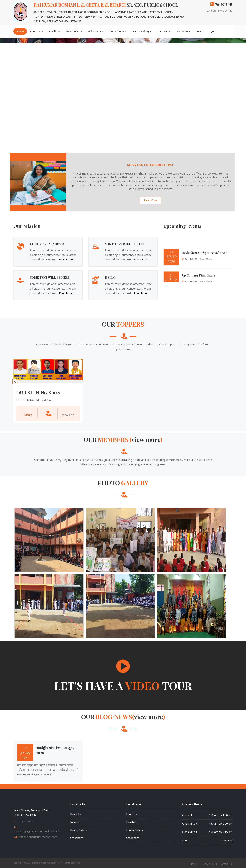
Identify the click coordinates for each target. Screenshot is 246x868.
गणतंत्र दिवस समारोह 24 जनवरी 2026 (205, 262)
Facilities (55, 31)
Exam (201, 31)
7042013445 (26, 821)
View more (146, 439)
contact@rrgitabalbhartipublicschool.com (40, 831)
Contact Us (164, 31)
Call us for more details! (220, 11)
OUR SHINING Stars (38, 392)
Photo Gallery (142, 31)
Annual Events (118, 31)
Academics (74, 31)
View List (68, 415)
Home (20, 31)
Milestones (96, 31)
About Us (37, 31)
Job (213, 31)
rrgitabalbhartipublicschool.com (38, 837)
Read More (151, 200)
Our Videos (184, 31)
